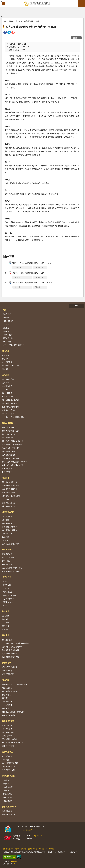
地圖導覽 (6, 355)
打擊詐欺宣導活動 (9, 814)
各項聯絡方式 (7, 386)
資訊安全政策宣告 (21, 849)
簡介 (4, 310)
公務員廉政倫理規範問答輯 (12, 647)
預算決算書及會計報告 (11, 431)
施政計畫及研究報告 (10, 434)
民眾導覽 (6, 351)
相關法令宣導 (7, 671)
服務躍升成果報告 (9, 396)
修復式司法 (6, 695)
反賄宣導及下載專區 (10, 667)
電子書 (5, 606)
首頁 (5, 21)
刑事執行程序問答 (9, 503)
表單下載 (6, 390)
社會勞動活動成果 (9, 770)
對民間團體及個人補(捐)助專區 (13, 743)
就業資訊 (6, 791)
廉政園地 (6, 635)
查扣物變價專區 (8, 599)
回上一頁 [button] (77, 38)
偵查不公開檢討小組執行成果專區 (15, 462)
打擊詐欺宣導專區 (9, 807)
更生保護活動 (7, 708)
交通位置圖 (28, 830)
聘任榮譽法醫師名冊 (10, 403)
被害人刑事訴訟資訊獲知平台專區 (28, 21)
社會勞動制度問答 (9, 767)
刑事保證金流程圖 (9, 492)
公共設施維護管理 (9, 455)
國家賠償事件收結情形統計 (12, 444)
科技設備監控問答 (9, 506)
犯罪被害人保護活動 (10, 715)
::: (2, 2)
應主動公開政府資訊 (10, 427)
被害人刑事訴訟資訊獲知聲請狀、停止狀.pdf (32, 273)
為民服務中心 (8, 338)
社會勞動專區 (7, 752)
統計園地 (6, 611)
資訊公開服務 (7, 423)
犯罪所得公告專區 (9, 595)
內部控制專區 (7, 469)
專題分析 (6, 626)
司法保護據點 (7, 688)
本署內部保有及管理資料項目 (13, 465)
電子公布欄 (7, 577)
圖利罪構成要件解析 (10, 527)
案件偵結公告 (8, 592)
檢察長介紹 (7, 314)
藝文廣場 (6, 369)
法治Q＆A (6, 540)
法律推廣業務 (7, 701)
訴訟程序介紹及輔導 (10, 482)
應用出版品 (6, 561)
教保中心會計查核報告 (11, 448)
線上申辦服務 (7, 393)
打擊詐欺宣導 (7, 811)
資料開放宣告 (33, 849)
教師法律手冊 (7, 534)
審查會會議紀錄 (8, 732)
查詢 (82, 3)
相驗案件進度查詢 (9, 410)
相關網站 (6, 629)
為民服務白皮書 (8, 379)
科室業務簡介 (8, 335)
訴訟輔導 (6, 478)
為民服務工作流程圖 (10, 489)
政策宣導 (6, 780)
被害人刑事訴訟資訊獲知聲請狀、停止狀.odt (32, 263)
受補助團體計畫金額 (10, 739)
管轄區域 (6, 328)
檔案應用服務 (7, 554)
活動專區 (6, 784)
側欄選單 (3, 4)
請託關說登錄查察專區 (11, 650)
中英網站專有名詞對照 (11, 458)
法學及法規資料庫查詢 (11, 544)
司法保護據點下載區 (10, 691)
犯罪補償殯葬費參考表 (11, 407)
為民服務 (6, 375)
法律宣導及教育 (8, 512)
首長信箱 (6, 383)
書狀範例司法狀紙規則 (11, 486)
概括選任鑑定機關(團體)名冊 (13, 441)
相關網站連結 (8, 794)
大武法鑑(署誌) (8, 321)
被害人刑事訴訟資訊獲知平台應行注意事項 (31, 27)
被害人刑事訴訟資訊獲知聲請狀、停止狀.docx (32, 283)
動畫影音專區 (8, 787)
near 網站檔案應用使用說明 (12, 568)
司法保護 (12, 21)
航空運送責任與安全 (10, 530)
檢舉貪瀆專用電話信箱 (11, 657)
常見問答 (6, 499)
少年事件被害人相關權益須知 (13, 417)
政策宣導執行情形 (9, 451)
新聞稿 (5, 582)
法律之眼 (6, 537)
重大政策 (6, 324)
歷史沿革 (6, 318)
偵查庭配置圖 (7, 362)
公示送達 (6, 588)
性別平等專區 (7, 472)
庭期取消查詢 (8, 602)
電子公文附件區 (8, 797)
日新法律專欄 (7, 523)
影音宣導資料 (7, 756)
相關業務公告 (7, 725)
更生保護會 (7, 342)
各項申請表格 (7, 729)
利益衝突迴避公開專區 (11, 654)
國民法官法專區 (8, 414)
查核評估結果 (7, 736)
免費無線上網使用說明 (11, 366)
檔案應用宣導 (7, 564)
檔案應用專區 (7, 550)
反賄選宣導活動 (8, 674)
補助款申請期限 (8, 746)
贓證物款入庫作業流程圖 (11, 496)
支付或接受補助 (8, 438)
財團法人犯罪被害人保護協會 (13, 345)
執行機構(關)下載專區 (10, 763)
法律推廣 (6, 520)
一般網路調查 (8, 801)
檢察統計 (6, 619)
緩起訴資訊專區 (8, 721)
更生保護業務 (7, 705)
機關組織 (6, 331)
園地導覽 (6, 616)
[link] (5, 33)
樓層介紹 (6, 359)
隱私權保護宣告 (8, 849)
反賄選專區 (7, 663)
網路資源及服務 (9, 776)
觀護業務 (6, 698)
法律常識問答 (7, 516)
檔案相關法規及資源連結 (11, 571)
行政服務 (6, 623)
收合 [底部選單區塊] (76, 306)
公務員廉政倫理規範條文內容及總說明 (16, 643)
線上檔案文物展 (8, 558)
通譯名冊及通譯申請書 (11, 400)
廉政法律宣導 (7, 640)
